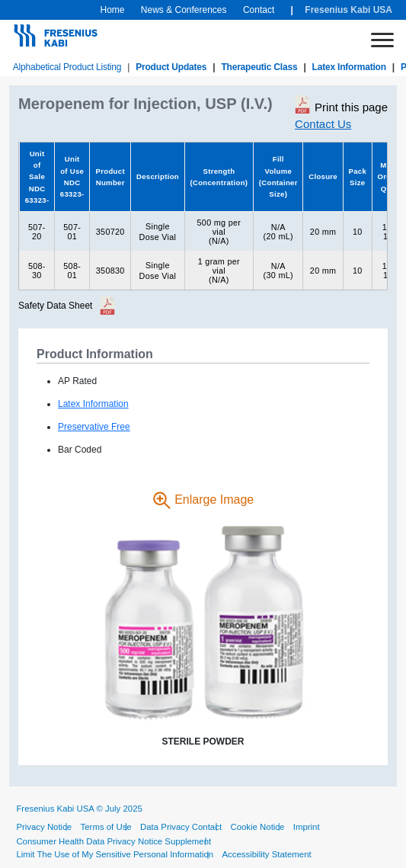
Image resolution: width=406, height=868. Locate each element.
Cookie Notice (257, 827)
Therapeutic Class (259, 67)
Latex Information (349, 67)
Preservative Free (94, 427)
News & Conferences (184, 10)
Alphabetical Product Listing (67, 67)
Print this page (341, 104)
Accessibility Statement (267, 854)
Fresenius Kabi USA (348, 10)
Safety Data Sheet (55, 306)
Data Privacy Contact (181, 827)
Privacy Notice (44, 827)
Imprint (307, 827)
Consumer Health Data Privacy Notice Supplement (113, 841)
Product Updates (171, 67)
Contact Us (323, 124)
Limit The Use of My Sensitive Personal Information (115, 854)
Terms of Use (106, 827)
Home (112, 10)
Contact (259, 10)
